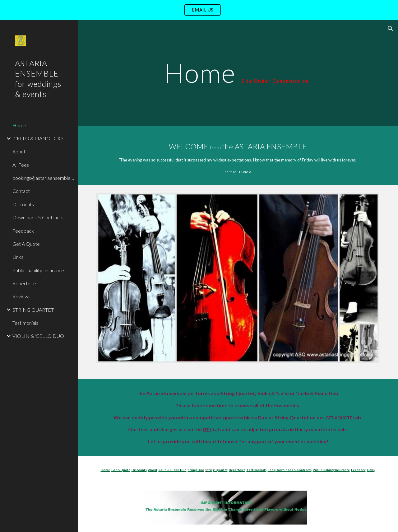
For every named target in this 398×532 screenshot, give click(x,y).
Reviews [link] (21, 296)
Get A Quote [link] (26, 244)
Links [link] (18, 257)
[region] (199, 10)
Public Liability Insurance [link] (38, 270)
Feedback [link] (23, 231)
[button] (391, 29)
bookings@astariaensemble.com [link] (43, 178)
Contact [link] (21, 191)
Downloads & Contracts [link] (38, 217)
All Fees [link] (21, 165)
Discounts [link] (23, 204)
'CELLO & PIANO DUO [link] (38, 138)
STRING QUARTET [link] (33, 310)
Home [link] (19, 125)
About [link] (19, 151)
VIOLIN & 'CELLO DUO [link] (38, 336)
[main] (238, 73)
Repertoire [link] (24, 283)
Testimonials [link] (25, 323)
